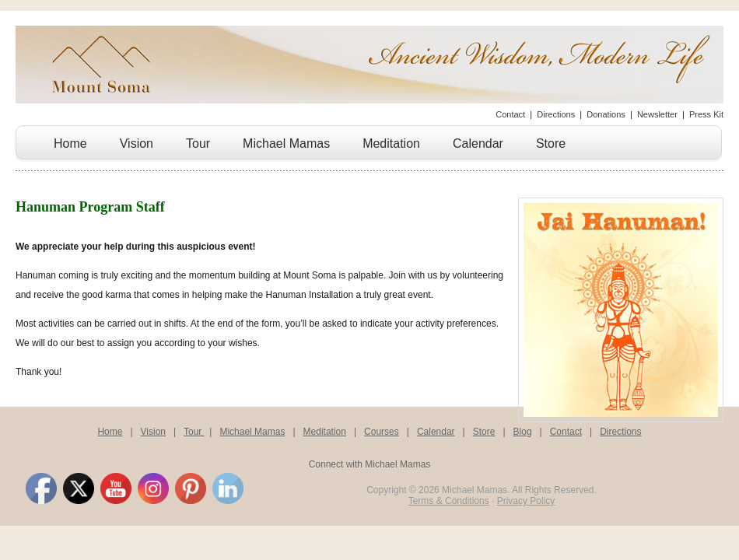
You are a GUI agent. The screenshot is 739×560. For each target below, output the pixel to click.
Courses (382, 432)
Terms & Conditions (449, 501)
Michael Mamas (286, 143)
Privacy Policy (526, 501)
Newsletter (657, 114)
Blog (523, 432)
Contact (510, 114)
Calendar (478, 143)
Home (70, 143)
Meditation (391, 143)
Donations (606, 114)
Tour (198, 143)
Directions (556, 114)
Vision (137, 143)
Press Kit (706, 114)
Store (551, 143)
